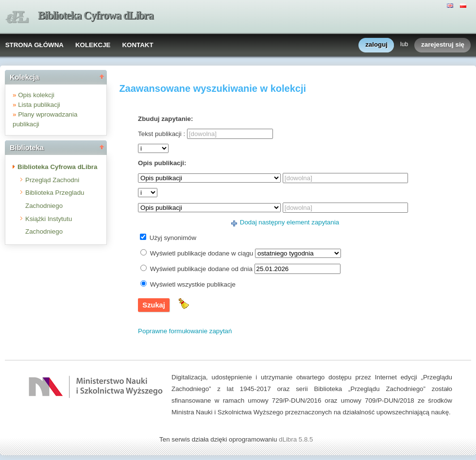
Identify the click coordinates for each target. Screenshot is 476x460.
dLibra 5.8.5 (297, 439)
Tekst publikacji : (161, 134)
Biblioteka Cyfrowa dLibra (96, 15)
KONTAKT (137, 45)
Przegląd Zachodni (52, 180)
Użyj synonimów (173, 238)
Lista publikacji (39, 105)
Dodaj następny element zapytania (290, 222)
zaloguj (376, 45)
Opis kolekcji (36, 95)
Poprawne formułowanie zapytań (185, 331)
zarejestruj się (443, 45)
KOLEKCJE (93, 45)
